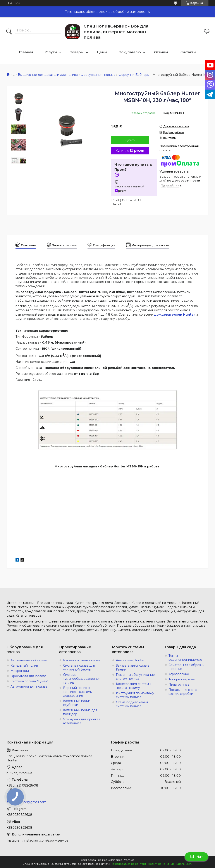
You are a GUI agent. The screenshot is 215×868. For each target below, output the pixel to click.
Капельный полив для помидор (80, 712)
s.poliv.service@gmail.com (27, 802)
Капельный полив (24, 666)
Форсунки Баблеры (134, 75)
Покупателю (130, 52)
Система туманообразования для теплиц (82, 679)
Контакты (188, 52)
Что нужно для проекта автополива (82, 721)
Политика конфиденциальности (170, 864)
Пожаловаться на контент (128, 864)
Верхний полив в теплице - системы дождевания (78, 692)
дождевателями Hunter (175, 315)
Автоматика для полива (29, 686)
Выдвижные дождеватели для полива (48, 75)
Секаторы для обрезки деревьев (187, 667)
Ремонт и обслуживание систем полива (135, 677)
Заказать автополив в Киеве (133, 667)
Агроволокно (179, 674)
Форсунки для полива (98, 75)
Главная (26, 52)
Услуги (51, 52)
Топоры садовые (182, 679)
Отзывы (161, 52)
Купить (130, 140)
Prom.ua (129, 860)
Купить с (130, 151)
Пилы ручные (179, 685)
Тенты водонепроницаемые (185, 658)
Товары (77, 52)
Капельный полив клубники (77, 703)
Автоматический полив (29, 660)
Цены (102, 52)
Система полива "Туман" (29, 681)
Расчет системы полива (82, 660)
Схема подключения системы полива (132, 704)
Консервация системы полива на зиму (133, 686)
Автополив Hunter (130, 660)
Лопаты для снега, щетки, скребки (183, 692)
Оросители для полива (28, 676)
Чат (196, 857)
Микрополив (21, 671)
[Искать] (9, 32)
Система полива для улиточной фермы (79, 667)
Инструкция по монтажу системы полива (135, 695)
